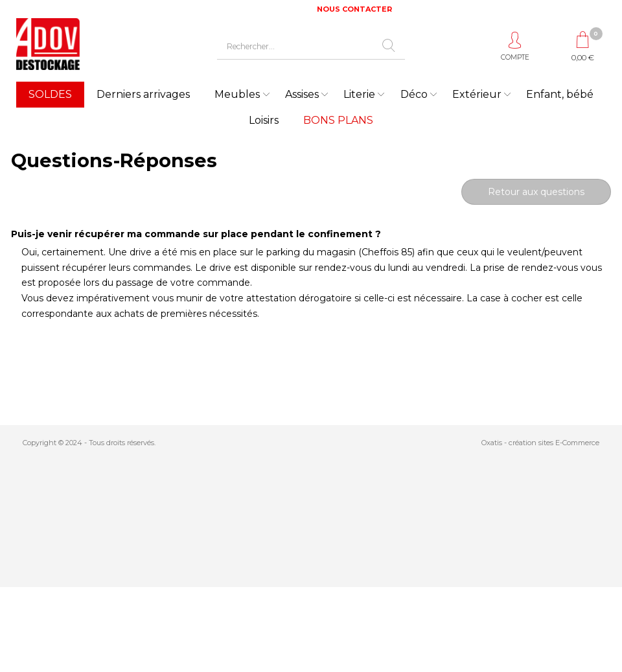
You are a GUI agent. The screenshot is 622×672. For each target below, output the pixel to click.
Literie (359, 94)
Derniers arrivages (143, 94)
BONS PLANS (338, 120)
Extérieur (477, 94)
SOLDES (50, 94)
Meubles (237, 94)
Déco (414, 94)
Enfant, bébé (560, 94)
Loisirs (264, 120)
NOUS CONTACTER (354, 9)
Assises (302, 94)
